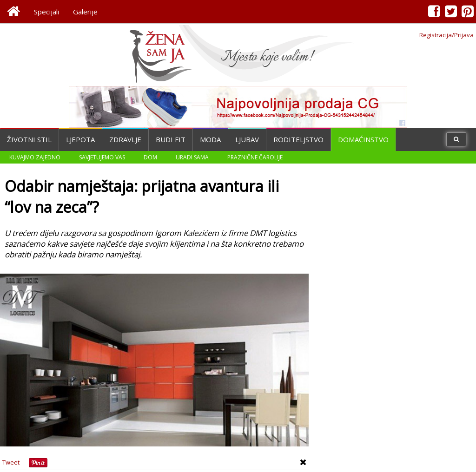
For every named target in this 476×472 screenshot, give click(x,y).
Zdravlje (125, 139)
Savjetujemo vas (102, 157)
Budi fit (171, 139)
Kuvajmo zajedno (35, 157)
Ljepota (80, 139)
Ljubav (247, 139)
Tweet (11, 462)
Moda (210, 139)
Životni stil (29, 139)
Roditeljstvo (298, 139)
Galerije (85, 12)
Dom (150, 157)
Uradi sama (192, 157)
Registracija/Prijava (446, 35)
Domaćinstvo (363, 139)
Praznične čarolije (255, 157)
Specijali (46, 12)
